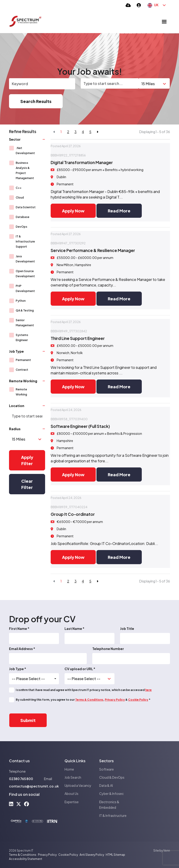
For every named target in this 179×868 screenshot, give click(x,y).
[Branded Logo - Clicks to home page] (25, 22)
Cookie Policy (138, 700)
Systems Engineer (22, 338)
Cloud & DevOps (112, 777)
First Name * (19, 628)
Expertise (72, 802)
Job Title (127, 628)
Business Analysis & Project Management (25, 170)
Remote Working (21, 392)
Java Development (25, 259)
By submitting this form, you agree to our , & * (83, 700)
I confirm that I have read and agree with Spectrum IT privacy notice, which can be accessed (84, 690)
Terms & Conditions (89, 700)
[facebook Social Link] (26, 804)
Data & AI (106, 785)
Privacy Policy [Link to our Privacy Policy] (47, 855)
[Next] (97, 132)
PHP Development (25, 288)
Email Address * (22, 649)
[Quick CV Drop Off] (128, 5)
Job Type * (18, 669)
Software (106, 769)
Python (21, 301)
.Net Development (25, 151)
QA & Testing (25, 310)
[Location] (110, 83)
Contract (22, 370)
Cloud (20, 198)
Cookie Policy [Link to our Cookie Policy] (68, 855)
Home (69, 769)
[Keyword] (42, 84)
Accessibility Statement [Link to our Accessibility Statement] (26, 859)
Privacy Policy (115, 700)
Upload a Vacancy (78, 785)
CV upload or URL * (80, 669)
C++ (19, 188)
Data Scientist (26, 207)
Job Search (73, 777)
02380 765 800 (21, 779)
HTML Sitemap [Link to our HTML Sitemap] (115, 855)
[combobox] (34, 679)
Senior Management (25, 323)
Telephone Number (108, 649)
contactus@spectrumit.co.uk (34, 786)
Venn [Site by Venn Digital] (167, 851)
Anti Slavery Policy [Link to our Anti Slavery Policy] (92, 855)
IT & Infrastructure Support (25, 241)
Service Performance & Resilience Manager (93, 250)
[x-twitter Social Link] (19, 804)
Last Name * (74, 628)
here (148, 690)
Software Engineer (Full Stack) (80, 426)
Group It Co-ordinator (73, 514)
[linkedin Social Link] (11, 804)
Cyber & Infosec (111, 793)
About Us (71, 793)
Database (23, 217)
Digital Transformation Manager (82, 162)
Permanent (23, 360)
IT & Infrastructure (113, 815)
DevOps (22, 227)
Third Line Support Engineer (78, 338)
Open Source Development (25, 274)
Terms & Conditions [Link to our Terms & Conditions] (23, 855)
